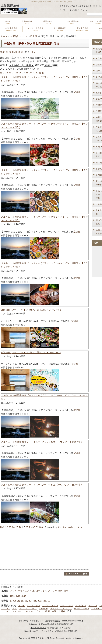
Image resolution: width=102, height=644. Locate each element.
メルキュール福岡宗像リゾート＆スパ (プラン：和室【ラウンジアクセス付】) (41, 442)
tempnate (79, 638)
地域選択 (14, 36)
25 (17, 73)
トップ (4, 36)
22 (7, 73)
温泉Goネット (35, 624)
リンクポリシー (37, 621)
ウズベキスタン (50, 606)
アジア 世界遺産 (72, 23)
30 (34, 73)
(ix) (45, 601)
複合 (24, 596)
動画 (9, 52)
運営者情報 (50, 621)
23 (10, 73)
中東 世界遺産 (11, 29)
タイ (15, 608)
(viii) (40, 601)
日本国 (33, 36)
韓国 (47, 611)
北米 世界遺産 (82, 29)
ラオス (40, 611)
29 (30, 73)
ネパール (43, 608)
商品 (21, 52)
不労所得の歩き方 (38, 628)
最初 (2, 73)
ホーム (8, 23)
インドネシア (34, 606)
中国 (54, 611)
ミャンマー (18, 611)
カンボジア (81, 606)
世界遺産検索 (27, 23)
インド (22, 606)
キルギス (93, 606)
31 (37, 73)
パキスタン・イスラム (61, 608)
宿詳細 (77, 92)
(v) (27, 601)
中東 (32, 591)
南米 (66, 591)
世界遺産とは (49, 23)
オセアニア (23, 591)
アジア (24, 36)
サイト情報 (23, 621)
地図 (15, 52)
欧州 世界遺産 (60, 29)
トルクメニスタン (28, 608)
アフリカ (52, 591)
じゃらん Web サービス (70, 527)
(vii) (35, 601)
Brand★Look (30, 631)
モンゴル (30, 611)
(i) (11, 601)
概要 (3, 52)
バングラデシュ (82, 608)
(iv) (23, 601)
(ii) (15, 601)
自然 (12, 596)
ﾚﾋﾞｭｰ (34, 52)
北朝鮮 (62, 611)
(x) (49, 601)
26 (20, 73)
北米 (60, 591)
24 (13, 73)
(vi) (31, 601)
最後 (41, 73)
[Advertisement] (45, 549)
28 (27, 73)
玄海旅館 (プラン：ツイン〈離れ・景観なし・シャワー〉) (31, 310)
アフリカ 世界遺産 (35, 29)
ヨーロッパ (41, 591)
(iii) (18, 601)
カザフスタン (67, 606)
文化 (18, 596)
